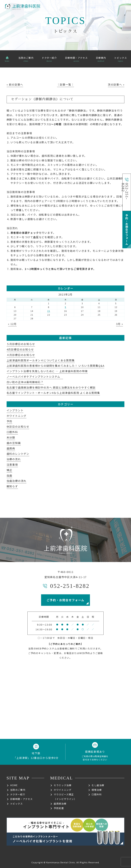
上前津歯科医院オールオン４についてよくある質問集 (41, 360)
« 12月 (12, 324)
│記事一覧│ (66, 84)
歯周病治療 (60, 804)
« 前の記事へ (15, 84)
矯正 (9, 470)
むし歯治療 (98, 785)
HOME (14, 785)
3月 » (120, 324)
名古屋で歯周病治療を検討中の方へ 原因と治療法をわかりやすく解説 (51, 387)
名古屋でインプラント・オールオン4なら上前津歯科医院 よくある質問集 (53, 393)
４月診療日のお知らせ (21, 355)
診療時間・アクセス (21, 799)
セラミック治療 (63, 785)
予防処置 (59, 808)
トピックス (17, 804)
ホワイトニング (17, 416)
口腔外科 (12, 432)
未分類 (11, 437)
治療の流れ (14, 459)
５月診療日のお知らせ (21, 344)
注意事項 (12, 465)
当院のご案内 (18, 790)
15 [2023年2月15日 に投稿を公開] (49, 311)
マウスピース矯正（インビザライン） (65, 797)
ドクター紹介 (18, 794)
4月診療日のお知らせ (20, 349)
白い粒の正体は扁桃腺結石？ (25, 382)
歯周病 (11, 448)
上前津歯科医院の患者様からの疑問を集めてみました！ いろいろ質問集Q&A (56, 366)
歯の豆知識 (14, 443)
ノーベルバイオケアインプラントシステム (35, 376)
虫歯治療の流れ (17, 481)
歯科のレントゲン (18, 454)
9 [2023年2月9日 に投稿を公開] (65, 307)
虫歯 (9, 475)
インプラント (15, 410)
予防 (9, 421)
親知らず (12, 486)
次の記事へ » (116, 84)
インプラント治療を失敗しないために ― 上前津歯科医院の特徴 (47, 371)
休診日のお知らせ (18, 426)
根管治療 (97, 790)
